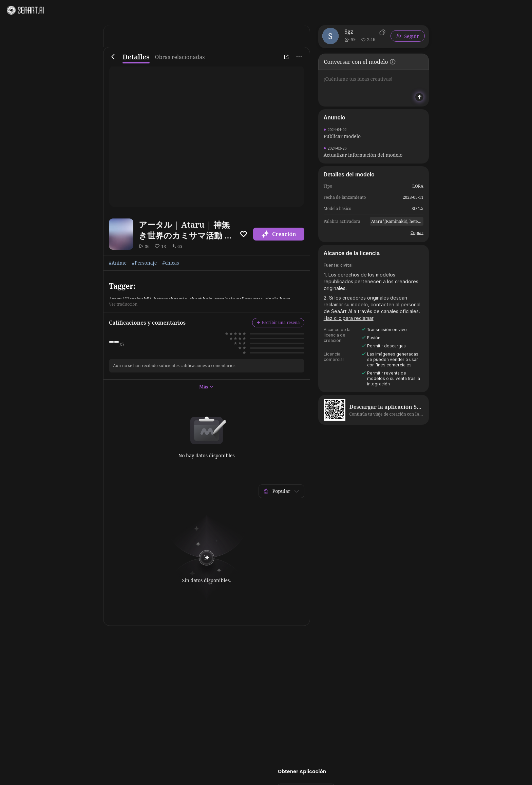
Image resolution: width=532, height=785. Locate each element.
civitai (346, 265)
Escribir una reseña (278, 322)
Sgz (349, 32)
